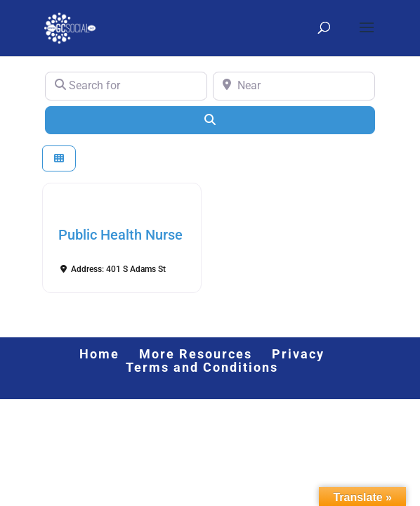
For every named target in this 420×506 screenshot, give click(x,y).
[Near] (294, 86)
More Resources (196, 354)
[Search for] (126, 86)
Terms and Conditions (202, 367)
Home (99, 354)
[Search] (210, 120)
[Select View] (59, 158)
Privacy (298, 354)
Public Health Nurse (120, 235)
